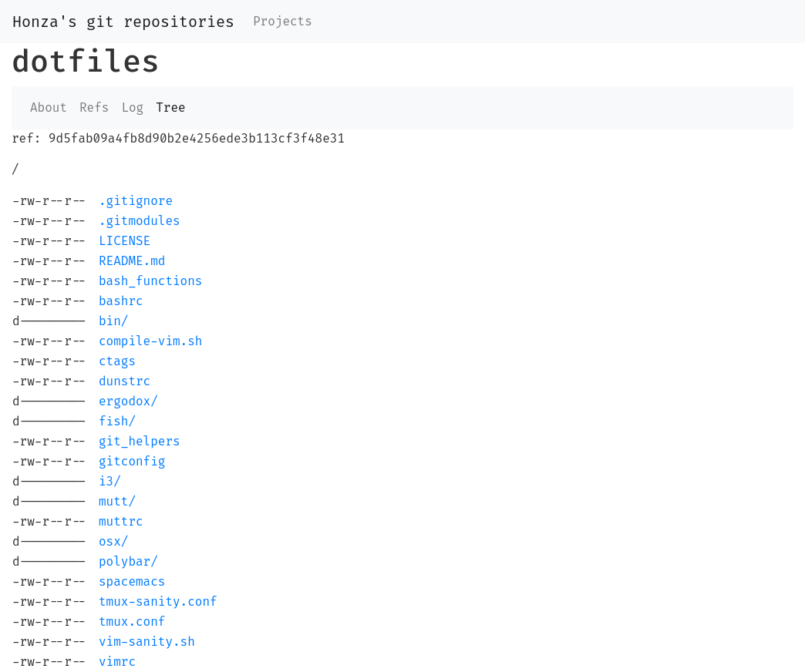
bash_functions (150, 281)
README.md (132, 261)
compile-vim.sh (150, 341)
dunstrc (125, 381)
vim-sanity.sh (147, 642)
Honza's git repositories (123, 22)
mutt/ (117, 501)
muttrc (121, 521)
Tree (170, 108)
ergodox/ (128, 401)
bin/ (113, 321)
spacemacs (132, 581)
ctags (117, 361)
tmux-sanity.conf (158, 601)
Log (132, 108)
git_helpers (140, 441)
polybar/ (128, 561)
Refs (94, 108)
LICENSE (125, 241)
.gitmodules (140, 221)
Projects (283, 21)
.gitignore (136, 201)
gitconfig (132, 461)
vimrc (117, 662)
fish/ (117, 421)
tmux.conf (132, 622)
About (49, 108)
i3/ (110, 481)
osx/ (113, 541)
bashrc (121, 301)
